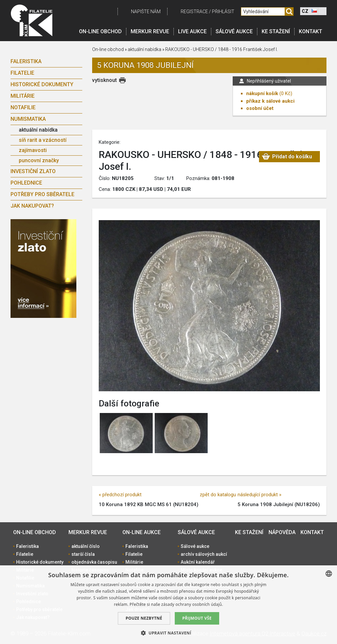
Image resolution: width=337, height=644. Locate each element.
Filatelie (22, 73)
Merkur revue (150, 31)
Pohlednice (26, 183)
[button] (168, 633)
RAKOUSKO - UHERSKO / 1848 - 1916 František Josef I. (221, 49)
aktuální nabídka (38, 130)
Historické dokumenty (42, 84)
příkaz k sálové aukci (270, 101)
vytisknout (104, 80)
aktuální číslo (86, 546)
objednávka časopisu (94, 562)
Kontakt (311, 31)
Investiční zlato (33, 171)
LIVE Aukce (192, 31)
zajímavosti (33, 150)
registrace (194, 12)
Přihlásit (223, 12)
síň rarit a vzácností (43, 140)
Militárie (23, 96)
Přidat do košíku (292, 156)
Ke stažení (276, 31)
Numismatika (28, 119)
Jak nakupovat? (32, 206)
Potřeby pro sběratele (42, 194)
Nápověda (282, 532)
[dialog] (168, 605)
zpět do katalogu (218, 495)
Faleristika (26, 61)
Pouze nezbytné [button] (144, 618)
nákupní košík (262, 93)
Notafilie (23, 107)
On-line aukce (142, 532)
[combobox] (329, 574)
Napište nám (146, 12)
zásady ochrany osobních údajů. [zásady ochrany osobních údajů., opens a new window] (192, 604)
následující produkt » (259, 495)
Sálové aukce (234, 31)
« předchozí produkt (120, 495)
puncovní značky (39, 160)
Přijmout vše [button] (197, 618)
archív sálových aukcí (204, 554)
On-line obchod (100, 31)
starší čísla (83, 554)
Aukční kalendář (198, 562)
